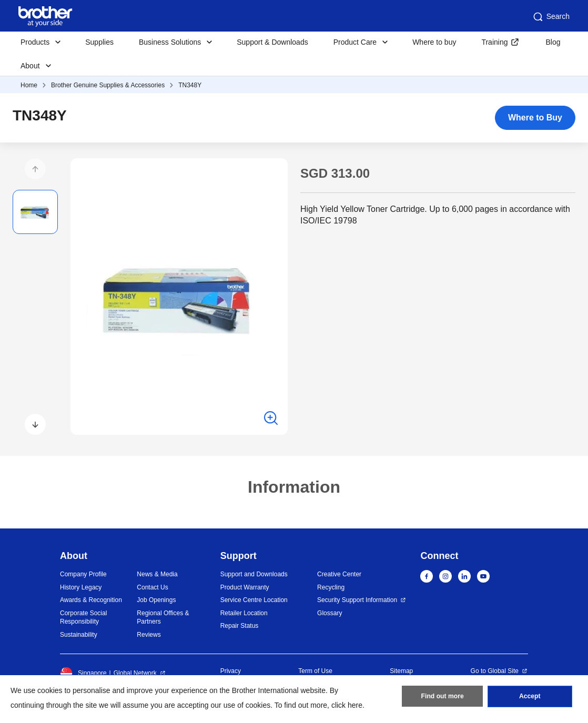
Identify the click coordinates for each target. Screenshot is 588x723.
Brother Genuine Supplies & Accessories (108, 85)
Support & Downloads (272, 42)
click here (347, 705)
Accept (530, 697)
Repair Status (240, 626)
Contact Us (152, 587)
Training (494, 42)
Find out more (442, 697)
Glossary (330, 613)
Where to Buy (535, 118)
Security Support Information (357, 600)
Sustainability (79, 635)
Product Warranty (245, 587)
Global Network (135, 673)
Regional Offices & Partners (163, 618)
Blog (553, 42)
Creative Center (339, 574)
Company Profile (83, 574)
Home (29, 85)
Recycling (331, 587)
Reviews (149, 635)
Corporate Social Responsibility (83, 618)
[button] (35, 169)
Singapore (83, 673)
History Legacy (81, 587)
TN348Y (190, 85)
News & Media (157, 574)
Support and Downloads (254, 574)
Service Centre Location (254, 600)
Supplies (99, 42)
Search (551, 17)
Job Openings (156, 600)
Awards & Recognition (91, 600)
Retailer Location (244, 613)
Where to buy (434, 42)
